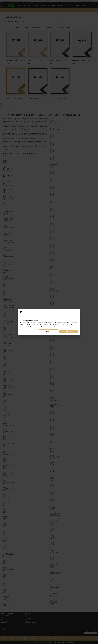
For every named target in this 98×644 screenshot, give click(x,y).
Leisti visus (69, 331)
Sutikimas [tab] (29, 316)
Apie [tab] (69, 316)
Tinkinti (49, 331)
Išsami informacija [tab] (49, 316)
